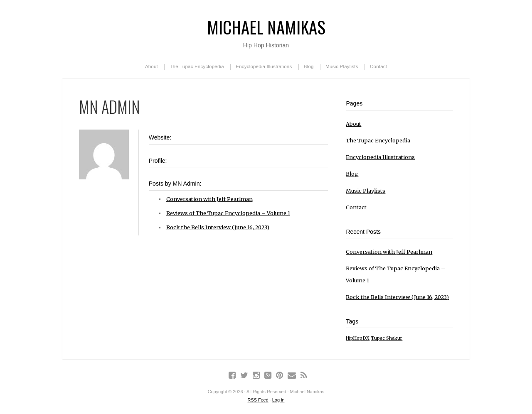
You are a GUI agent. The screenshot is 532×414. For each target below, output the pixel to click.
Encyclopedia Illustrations (264, 66)
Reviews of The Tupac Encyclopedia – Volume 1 (228, 213)
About (151, 66)
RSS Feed (258, 400)
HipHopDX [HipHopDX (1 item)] (358, 338)
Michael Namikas (266, 27)
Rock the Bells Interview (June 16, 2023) (218, 227)
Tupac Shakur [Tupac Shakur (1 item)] (387, 338)
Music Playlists (342, 66)
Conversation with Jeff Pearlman (209, 199)
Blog (309, 66)
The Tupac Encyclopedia (197, 66)
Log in (278, 400)
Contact (378, 66)
